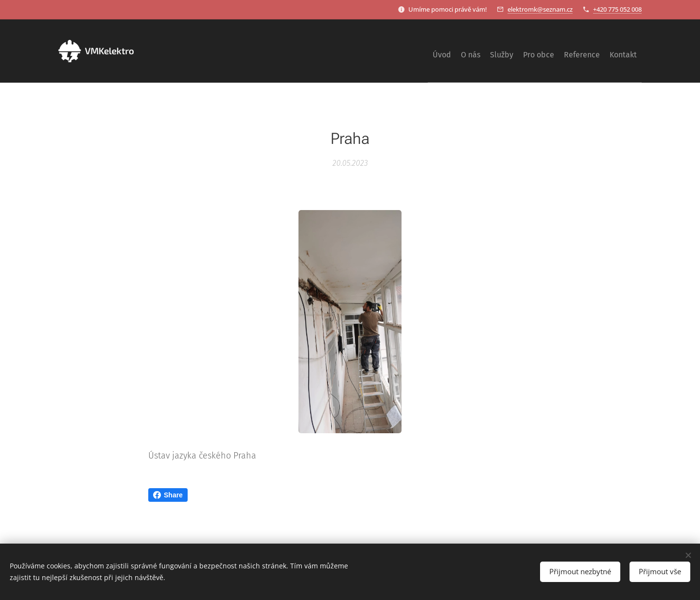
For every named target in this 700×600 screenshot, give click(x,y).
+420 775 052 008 (617, 9)
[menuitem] (545, 51)
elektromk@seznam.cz (540, 9)
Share (168, 495)
